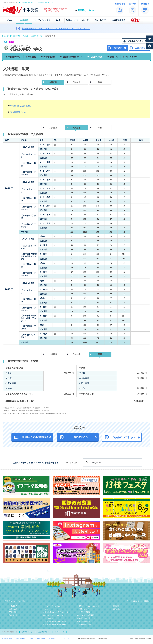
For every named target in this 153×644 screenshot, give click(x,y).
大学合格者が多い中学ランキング (56, 612)
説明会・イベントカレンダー (90, 606)
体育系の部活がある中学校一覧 (55, 621)
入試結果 (76, 82)
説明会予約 (117, 609)
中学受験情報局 (85, 612)
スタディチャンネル (52, 606)
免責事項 (52, 639)
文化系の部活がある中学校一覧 (55, 625)
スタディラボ (60, 632)
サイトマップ (64, 639)
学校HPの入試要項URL (20, 106)
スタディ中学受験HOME (12, 36)
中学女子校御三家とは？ (86, 621)
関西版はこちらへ (87, 10)
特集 (46, 609)
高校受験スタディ (45, 3)
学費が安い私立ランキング (53, 615)
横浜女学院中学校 (37, 36)
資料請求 (116, 606)
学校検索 (25, 36)
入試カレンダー (85, 609)
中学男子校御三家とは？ (86, 618)
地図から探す (14, 609)
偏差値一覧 (13, 615)
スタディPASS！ (85, 625)
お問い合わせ (20, 639)
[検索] (112, 463)
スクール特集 (48, 618)
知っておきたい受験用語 (86, 615)
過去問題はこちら (18, 112)
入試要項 (53, 128)
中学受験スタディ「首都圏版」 (15, 601)
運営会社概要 (7, 639)
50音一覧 (12, 612)
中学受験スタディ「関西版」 (140, 601)
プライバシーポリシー (37, 639)
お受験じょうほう (28, 3)
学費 (100, 82)
